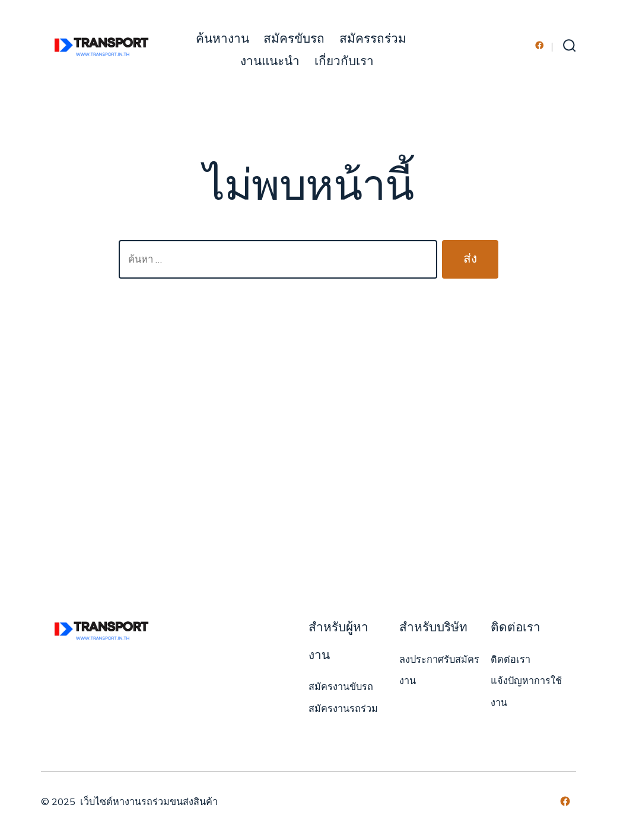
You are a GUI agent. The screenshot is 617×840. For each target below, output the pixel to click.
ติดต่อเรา (511, 660)
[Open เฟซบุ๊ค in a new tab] (540, 45)
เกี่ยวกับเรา (344, 61)
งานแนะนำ (270, 61)
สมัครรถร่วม (373, 39)
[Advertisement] (308, 456)
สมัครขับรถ (294, 39)
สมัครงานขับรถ (341, 687)
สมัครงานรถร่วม (343, 709)
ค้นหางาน (222, 39)
